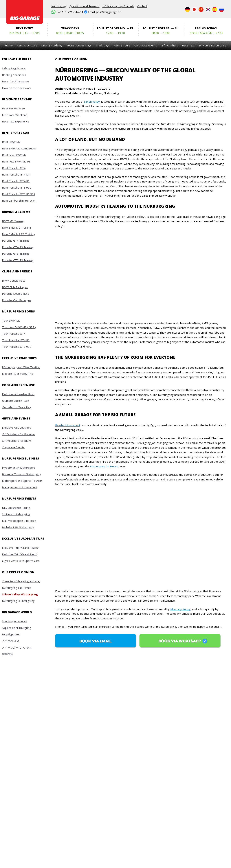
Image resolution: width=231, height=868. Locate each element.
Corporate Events (146, 45)
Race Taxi (188, 45)
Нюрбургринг (11, 634)
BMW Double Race (14, 281)
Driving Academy (52, 45)
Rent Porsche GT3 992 (17, 187)
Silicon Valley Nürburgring (20, 594)
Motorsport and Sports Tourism (22, 481)
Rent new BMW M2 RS (16, 161)
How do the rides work (17, 88)
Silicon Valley (92, 102)
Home (9, 45)
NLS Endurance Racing (16, 508)
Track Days (103, 45)
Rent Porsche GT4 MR (16, 174)
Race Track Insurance (15, 81)
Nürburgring (59, 6)
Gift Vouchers (169, 45)
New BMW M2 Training (16, 227)
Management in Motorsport (20, 487)
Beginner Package (13, 108)
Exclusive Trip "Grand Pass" (20, 554)
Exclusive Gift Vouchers (17, 428)
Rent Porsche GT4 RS (16, 181)
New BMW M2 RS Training (19, 234)
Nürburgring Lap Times (17, 588)
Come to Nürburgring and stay (21, 581)
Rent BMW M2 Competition (19, 148)
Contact (142, 6)
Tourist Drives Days (79, 45)
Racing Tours (122, 45)
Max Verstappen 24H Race (19, 521)
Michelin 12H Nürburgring (18, 527)
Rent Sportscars (27, 45)
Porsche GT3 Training (16, 254)
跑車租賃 (8, 654)
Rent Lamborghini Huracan (19, 200)
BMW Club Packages (15, 287)
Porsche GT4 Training (16, 240)
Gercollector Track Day (16, 407)
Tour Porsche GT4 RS (16, 340)
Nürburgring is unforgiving (18, 601)
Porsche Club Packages (17, 300)
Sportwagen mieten (14, 621)
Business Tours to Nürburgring (22, 474)
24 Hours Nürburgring (212, 45)
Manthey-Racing (180, 609)
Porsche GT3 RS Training (18, 260)
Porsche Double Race (16, 294)
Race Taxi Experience (16, 121)
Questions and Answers (85, 6)
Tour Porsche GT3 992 (17, 347)
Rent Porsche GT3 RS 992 (19, 194)
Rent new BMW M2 (14, 155)
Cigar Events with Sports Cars (21, 561)
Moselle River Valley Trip (18, 374)
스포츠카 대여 (11, 641)
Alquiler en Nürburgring (16, 628)
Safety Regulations (14, 68)
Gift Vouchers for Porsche (18, 434)
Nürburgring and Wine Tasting (21, 367)
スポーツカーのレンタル (17, 647)
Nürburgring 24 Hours (104, 466)
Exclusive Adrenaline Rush (18, 394)
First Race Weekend (15, 115)
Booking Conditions (14, 75)
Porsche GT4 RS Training (18, 247)
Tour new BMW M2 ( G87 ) (19, 327)
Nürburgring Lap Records (118, 6)
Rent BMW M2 (11, 142)
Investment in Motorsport (19, 468)
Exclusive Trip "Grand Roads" (20, 548)
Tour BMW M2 (11, 321)
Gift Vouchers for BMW (16, 441)
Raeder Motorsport (68, 425)
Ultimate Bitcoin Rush (15, 401)
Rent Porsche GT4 (14, 168)
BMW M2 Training (13, 221)
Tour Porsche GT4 (14, 334)
